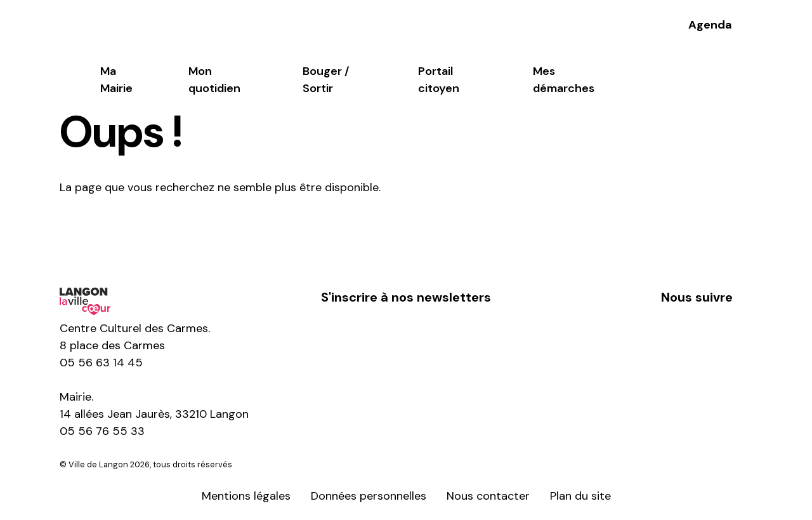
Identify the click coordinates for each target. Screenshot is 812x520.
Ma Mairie (116, 80)
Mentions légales (246, 496)
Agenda (710, 25)
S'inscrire (406, 337)
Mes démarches (564, 80)
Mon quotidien (214, 80)
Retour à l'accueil (128, 232)
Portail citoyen (439, 80)
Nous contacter (488, 496)
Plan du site (580, 496)
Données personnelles (369, 496)
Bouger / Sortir (326, 80)
